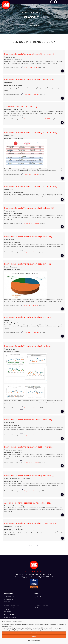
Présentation (10, 596)
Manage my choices (34, 640)
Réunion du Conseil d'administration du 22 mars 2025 (28, 420)
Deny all (34, 637)
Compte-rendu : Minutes (31, 305)
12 (36, 545)
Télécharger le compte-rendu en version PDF (37, 119)
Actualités (9, 598)
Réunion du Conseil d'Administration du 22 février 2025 (29, 447)
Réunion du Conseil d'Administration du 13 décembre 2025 (31, 133)
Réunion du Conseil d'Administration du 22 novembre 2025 (31, 186)
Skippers (8, 611)
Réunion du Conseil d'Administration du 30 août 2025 (28, 237)
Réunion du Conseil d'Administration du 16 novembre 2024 (31, 523)
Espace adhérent (34, 25)
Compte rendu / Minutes (31, 67)
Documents (9, 600)
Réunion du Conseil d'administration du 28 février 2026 (29, 54)
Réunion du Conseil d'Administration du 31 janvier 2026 (29, 79)
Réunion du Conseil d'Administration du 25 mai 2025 (27, 317)
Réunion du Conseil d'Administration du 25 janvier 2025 (29, 476)
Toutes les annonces (42, 608)
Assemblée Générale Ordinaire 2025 (21, 107)
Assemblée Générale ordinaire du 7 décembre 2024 (28, 503)
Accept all (34, 633)
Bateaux (8, 609)
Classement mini (40, 598)
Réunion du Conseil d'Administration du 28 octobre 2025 (30, 208)
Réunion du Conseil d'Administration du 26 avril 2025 (28, 346)
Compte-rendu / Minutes (31, 95)
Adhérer (8, 601)
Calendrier (38, 596)
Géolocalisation (10, 608)
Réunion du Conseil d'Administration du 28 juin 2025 (27, 264)
